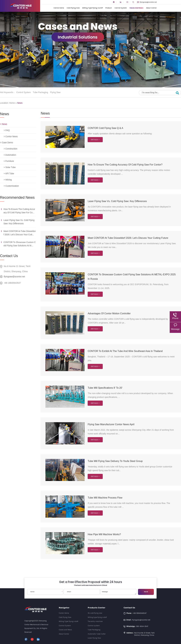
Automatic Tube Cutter (97, 634)
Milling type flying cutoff (97, 617)
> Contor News (11, 136)
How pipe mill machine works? (104, 534)
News (20, 103)
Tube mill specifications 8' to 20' (105, 388)
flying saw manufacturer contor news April (111, 424)
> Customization (11, 186)
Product (109, 8)
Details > (95, 140)
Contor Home (59, 8)
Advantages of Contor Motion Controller (109, 313)
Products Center (97, 608)
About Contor (151, 8)
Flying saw (55, 92)
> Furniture (9, 161)
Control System (121, 8)
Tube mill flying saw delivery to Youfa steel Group (115, 461)
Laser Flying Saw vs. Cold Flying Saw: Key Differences (117, 201)
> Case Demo (6, 142)
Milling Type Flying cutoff (92, 8)
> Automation (10, 155)
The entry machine (95, 621)
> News (4, 124)
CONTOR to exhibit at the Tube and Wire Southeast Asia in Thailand (125, 351)
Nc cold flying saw (95, 613)
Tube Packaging (40, 92)
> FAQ (7, 130)
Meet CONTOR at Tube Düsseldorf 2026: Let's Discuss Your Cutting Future (128, 238)
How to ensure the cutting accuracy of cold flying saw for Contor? (125, 165)
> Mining (8, 180)
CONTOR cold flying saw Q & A (105, 128)
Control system (24, 92)
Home (12, 103)
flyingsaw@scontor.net (147, 2)
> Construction (10, 149)
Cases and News (136, 8)
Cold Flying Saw (73, 8)
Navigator (64, 608)
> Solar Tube (10, 167)
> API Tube (9, 173)
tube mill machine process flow (105, 498)
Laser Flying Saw (94, 638)
